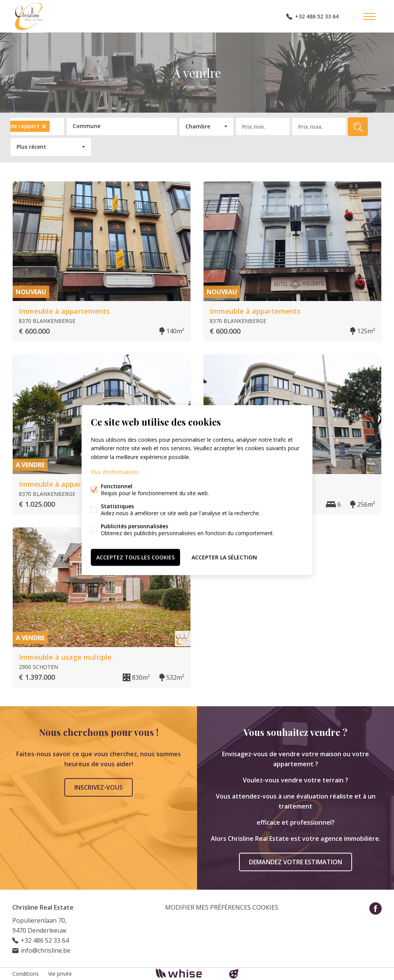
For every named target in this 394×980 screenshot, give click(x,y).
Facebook (376, 908)
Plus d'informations (115, 472)
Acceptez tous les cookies (135, 557)
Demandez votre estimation (295, 862)
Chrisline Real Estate (43, 907)
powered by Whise (188, 973)
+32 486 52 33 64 (317, 16)
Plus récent (31, 147)
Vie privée (60, 974)
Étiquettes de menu (369, 17)
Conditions (26, 974)
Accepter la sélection (224, 557)
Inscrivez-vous (98, 787)
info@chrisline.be (46, 950)
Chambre (198, 126)
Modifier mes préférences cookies (222, 907)
